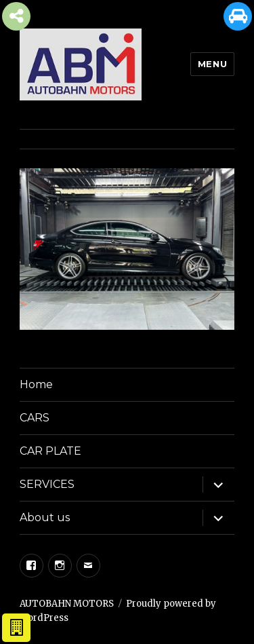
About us (45, 517)
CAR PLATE (50, 451)
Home (36, 384)
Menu (212, 64)
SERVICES (47, 484)
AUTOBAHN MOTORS (67, 604)
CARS (35, 418)
